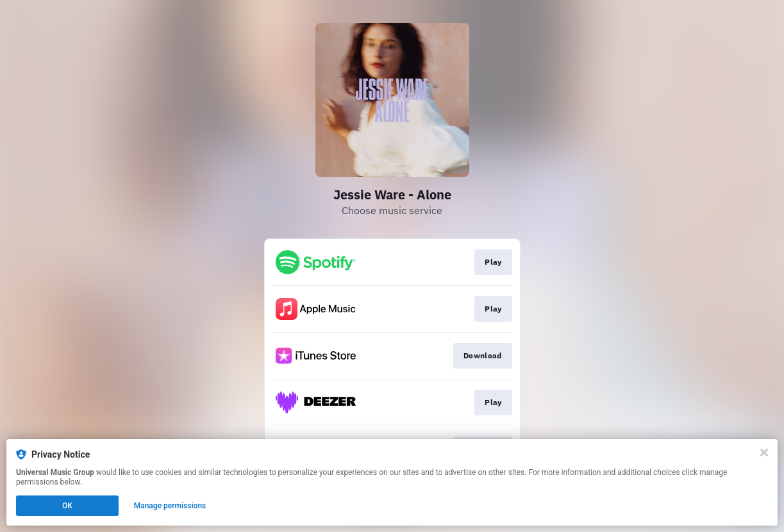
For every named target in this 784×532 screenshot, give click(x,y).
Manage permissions (170, 506)
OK (67, 506)
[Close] (764, 453)
